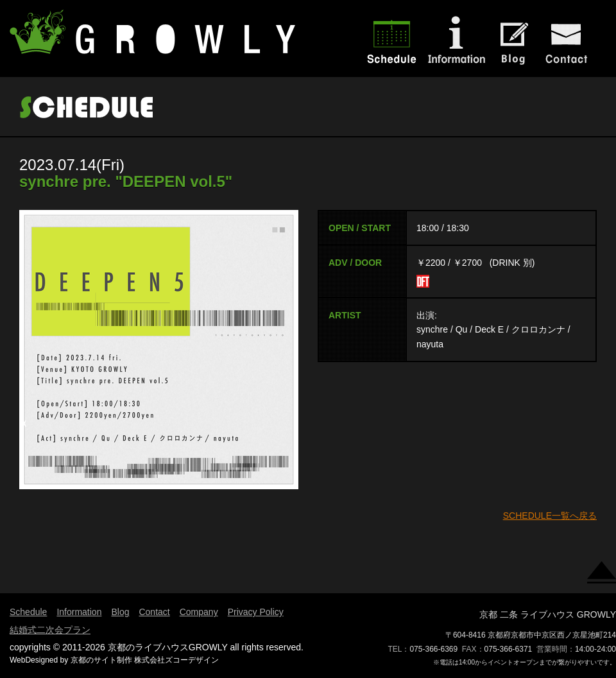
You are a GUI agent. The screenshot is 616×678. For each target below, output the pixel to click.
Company (199, 612)
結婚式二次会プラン (50, 630)
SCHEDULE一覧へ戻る (550, 516)
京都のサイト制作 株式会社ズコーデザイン (145, 660)
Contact (154, 612)
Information (79, 612)
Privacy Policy (256, 612)
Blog (120, 612)
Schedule (28, 612)
